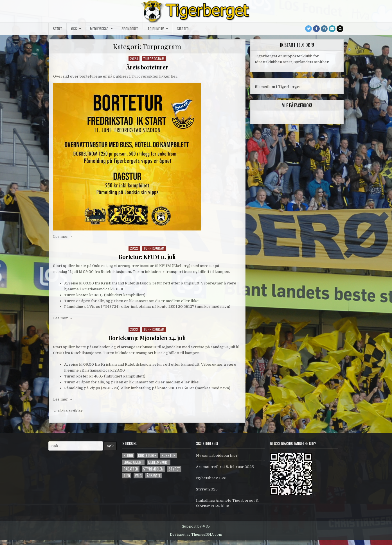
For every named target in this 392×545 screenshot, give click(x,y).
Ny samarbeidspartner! (217, 455)
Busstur (169, 455)
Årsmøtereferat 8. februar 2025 (225, 466)
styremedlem (153, 468)
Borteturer (147, 455)
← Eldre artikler (68, 410)
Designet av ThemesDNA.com (196, 534)
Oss (74, 29)
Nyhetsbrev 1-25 (211, 477)
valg (138, 475)
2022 (134, 248)
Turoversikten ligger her (155, 76)
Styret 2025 (207, 489)
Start (58, 29)
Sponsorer (130, 29)
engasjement (133, 462)
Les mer (63, 237)
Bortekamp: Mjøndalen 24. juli (147, 337)
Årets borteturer (147, 67)
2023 (134, 59)
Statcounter (11, 542)
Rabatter (131, 468)
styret (174, 468)
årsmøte (154, 475)
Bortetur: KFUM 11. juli (147, 256)
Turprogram (154, 59)
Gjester (183, 29)
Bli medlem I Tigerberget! (278, 87)
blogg (128, 455)
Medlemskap (99, 29)
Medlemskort (159, 462)
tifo (127, 475)
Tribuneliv (156, 29)
